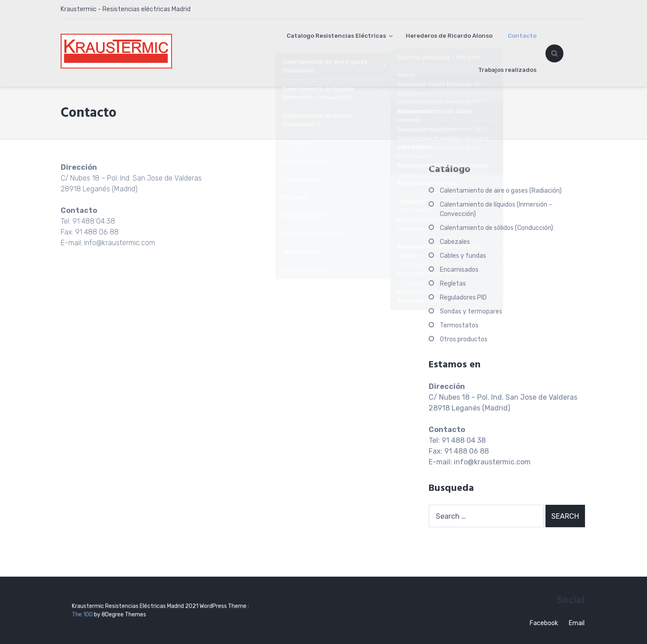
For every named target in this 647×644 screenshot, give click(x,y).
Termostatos (459, 325)
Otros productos (464, 339)
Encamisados (459, 270)
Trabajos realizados (507, 70)
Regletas (453, 284)
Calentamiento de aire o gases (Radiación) (501, 191)
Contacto (522, 36)
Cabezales (455, 242)
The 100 (107, 613)
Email (577, 623)
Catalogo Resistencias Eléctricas (336, 36)
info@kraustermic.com (120, 243)
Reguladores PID (463, 298)
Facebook (544, 623)
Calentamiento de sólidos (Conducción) (496, 228)
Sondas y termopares (471, 311)
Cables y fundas (463, 256)
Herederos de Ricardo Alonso (449, 36)
